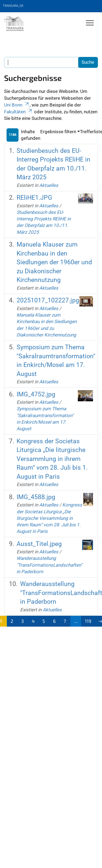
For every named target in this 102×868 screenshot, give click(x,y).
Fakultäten (18, 112)
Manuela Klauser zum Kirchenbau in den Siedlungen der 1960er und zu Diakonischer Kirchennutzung (54, 262)
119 (88, 621)
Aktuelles (49, 185)
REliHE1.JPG (34, 198)
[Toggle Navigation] (90, 23)
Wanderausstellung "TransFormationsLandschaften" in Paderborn (49, 565)
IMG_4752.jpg (36, 394)
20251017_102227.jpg (48, 300)
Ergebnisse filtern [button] (58, 132)
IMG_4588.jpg (36, 497)
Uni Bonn (17, 105)
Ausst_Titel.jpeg (39, 544)
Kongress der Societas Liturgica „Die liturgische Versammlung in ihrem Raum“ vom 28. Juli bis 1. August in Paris (52, 459)
